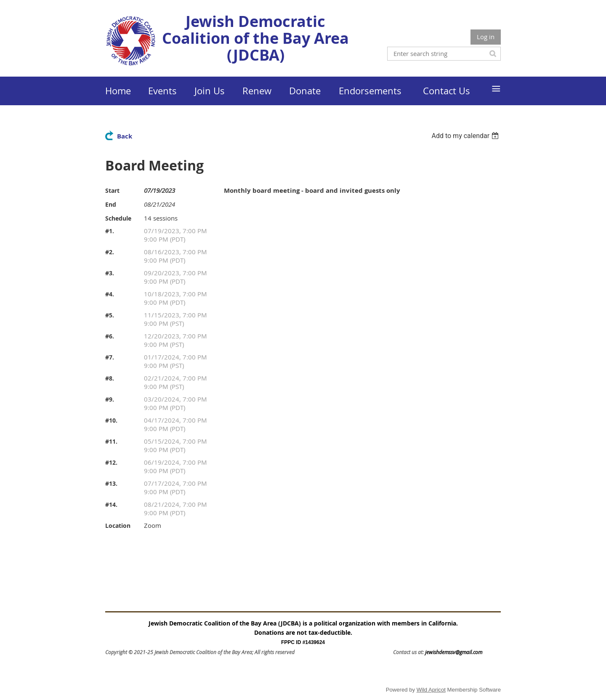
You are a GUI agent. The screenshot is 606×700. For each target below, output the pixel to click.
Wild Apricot (431, 690)
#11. (111, 441)
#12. (111, 462)
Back (125, 136)
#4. (110, 294)
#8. (110, 378)
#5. (110, 315)
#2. (110, 252)
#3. (110, 273)
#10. (111, 420)
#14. (111, 504)
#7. (110, 357)
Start (112, 190)
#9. (110, 399)
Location (118, 526)
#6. (110, 336)
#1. (110, 231)
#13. (111, 483)
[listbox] (466, 136)
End (111, 204)
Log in (486, 37)
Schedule (118, 218)
